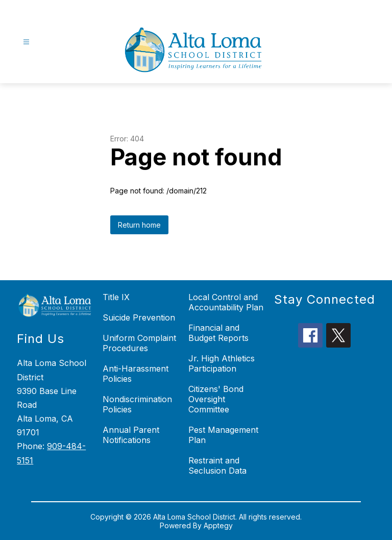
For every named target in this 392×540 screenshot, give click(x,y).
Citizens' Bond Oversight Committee (216, 399)
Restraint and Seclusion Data (217, 465)
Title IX (116, 297)
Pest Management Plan (223, 435)
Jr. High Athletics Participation (222, 363)
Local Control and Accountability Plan (226, 302)
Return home (139, 225)
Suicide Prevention (139, 317)
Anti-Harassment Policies (136, 374)
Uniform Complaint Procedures (139, 343)
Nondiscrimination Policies (137, 404)
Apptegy (218, 525)
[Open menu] (26, 42)
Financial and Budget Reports (218, 333)
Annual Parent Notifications (131, 435)
